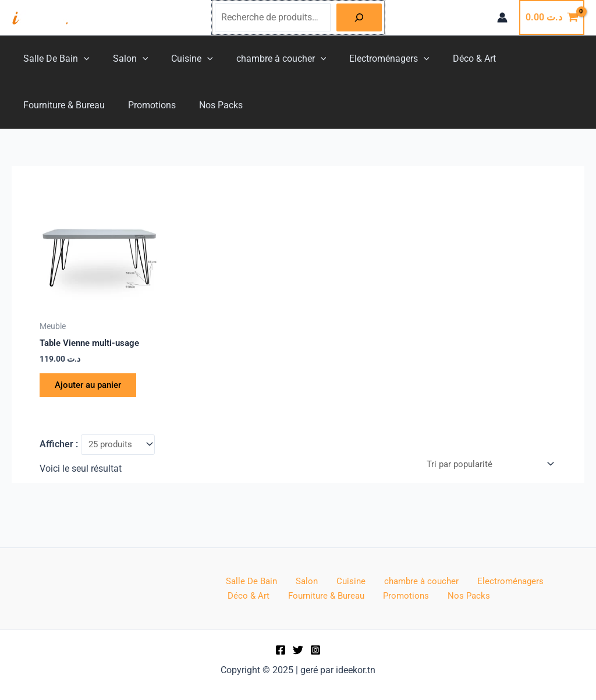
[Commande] (485, 470)
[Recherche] (359, 17)
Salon (124, 59)
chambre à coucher (265, 59)
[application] (81, 59)
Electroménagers (368, 59)
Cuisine (180, 59)
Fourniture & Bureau (530, 59)
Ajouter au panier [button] (93, 388)
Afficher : (59, 449)
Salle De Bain (54, 59)
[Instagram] (315, 650)
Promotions (45, 105)
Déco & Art (449, 59)
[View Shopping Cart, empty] (552, 17)
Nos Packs (109, 105)
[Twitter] (298, 650)
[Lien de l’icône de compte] (502, 17)
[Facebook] (281, 650)
